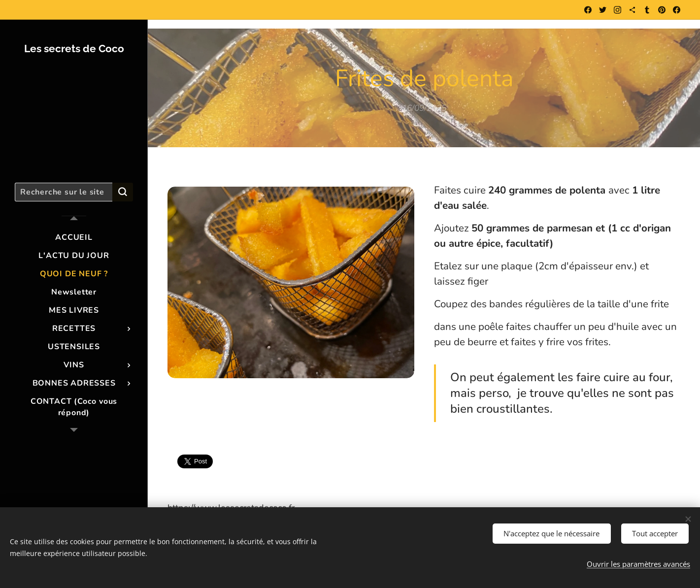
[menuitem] (74, 238)
